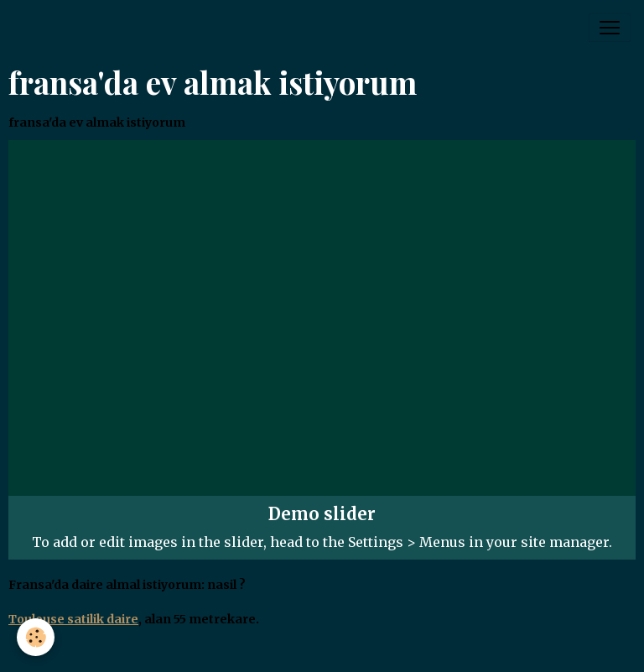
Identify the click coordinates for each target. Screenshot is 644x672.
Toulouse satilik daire (73, 619)
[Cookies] (36, 637)
